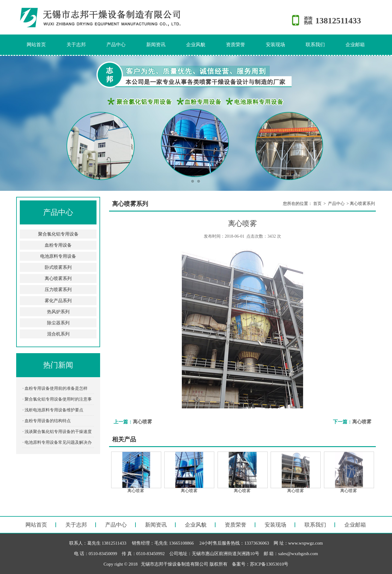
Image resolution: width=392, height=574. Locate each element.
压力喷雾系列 (58, 290)
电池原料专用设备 (58, 256)
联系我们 (315, 45)
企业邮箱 (355, 45)
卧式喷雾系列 (58, 267)
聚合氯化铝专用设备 (58, 234)
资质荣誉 (236, 45)
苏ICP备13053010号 (269, 564)
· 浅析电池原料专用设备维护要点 (53, 410)
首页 (317, 204)
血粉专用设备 (58, 245)
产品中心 (116, 45)
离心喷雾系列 (58, 278)
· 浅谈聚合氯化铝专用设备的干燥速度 (57, 432)
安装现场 (275, 45)
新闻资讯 (156, 45)
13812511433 (338, 21)
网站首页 (36, 45)
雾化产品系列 (58, 301)
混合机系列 (58, 334)
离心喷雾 (142, 422)
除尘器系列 (58, 323)
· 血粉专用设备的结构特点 (47, 421)
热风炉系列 (58, 312)
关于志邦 (76, 45)
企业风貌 (196, 45)
